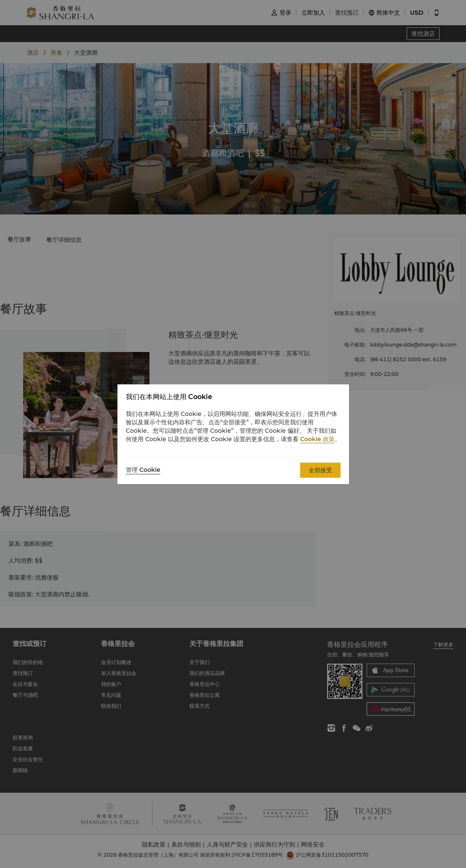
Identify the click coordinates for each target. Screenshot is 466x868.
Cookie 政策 (317, 439)
